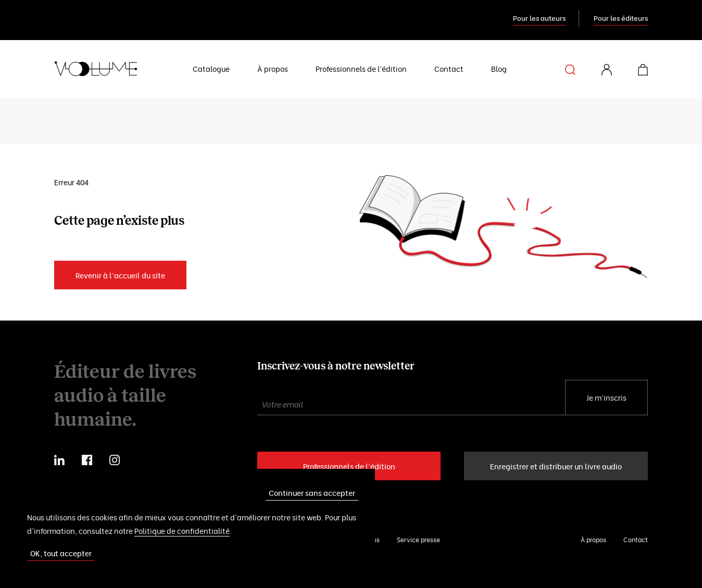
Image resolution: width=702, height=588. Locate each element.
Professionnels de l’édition (361, 68)
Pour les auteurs (539, 18)
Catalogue (211, 68)
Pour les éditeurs (621, 18)
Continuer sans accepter (312, 493)
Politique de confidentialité (182, 531)
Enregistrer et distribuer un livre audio (556, 466)
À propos (273, 68)
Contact (449, 68)
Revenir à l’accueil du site (120, 275)
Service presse (418, 539)
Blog (499, 68)
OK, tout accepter (61, 553)
